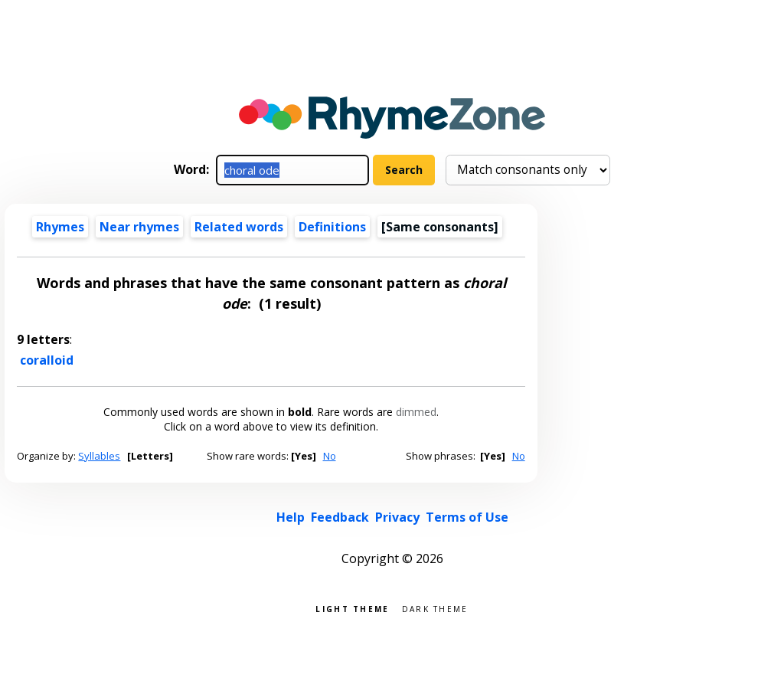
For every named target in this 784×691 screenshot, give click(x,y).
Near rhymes (139, 227)
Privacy (397, 517)
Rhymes (60, 227)
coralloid (47, 360)
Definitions (332, 227)
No (330, 456)
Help (291, 517)
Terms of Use (467, 517)
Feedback (340, 517)
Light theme (352, 608)
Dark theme (435, 608)
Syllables (99, 456)
